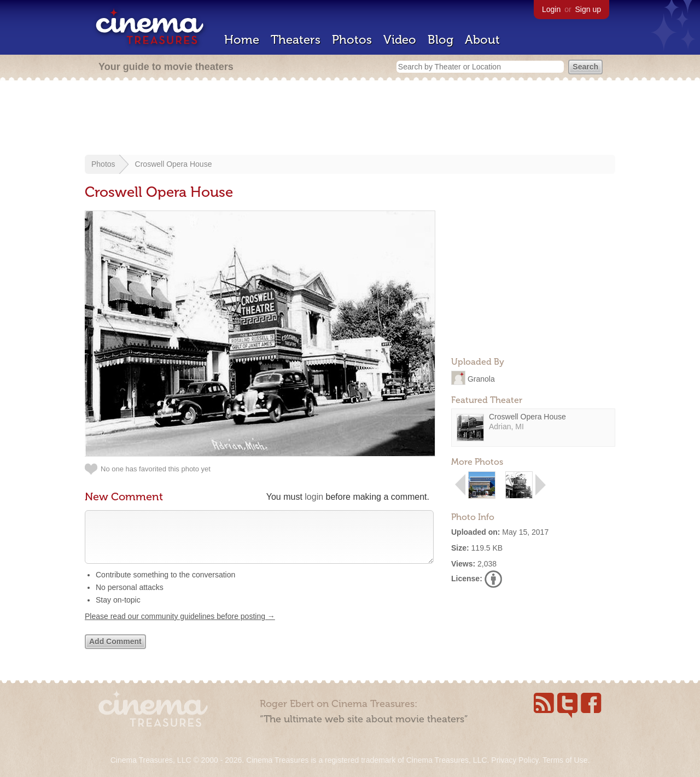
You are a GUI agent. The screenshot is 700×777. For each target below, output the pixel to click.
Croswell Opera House (174, 164)
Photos (352, 40)
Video (400, 40)
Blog (441, 40)
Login (551, 9)
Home (242, 40)
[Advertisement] (350, 119)
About (482, 40)
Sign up (588, 9)
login (314, 497)
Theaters (296, 40)
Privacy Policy (515, 760)
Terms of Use (565, 760)
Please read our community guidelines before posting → (180, 627)
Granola (481, 378)
